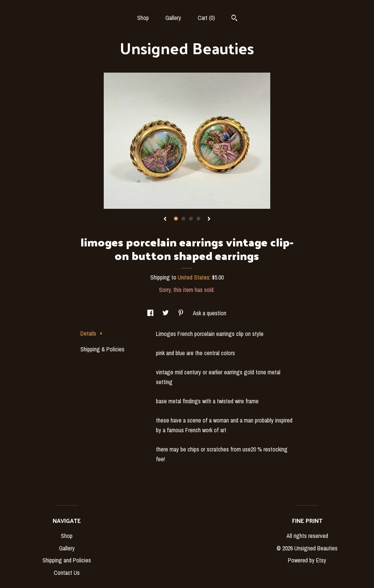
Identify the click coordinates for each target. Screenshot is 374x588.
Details (92, 333)
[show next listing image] (209, 219)
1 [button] (176, 219)
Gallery (173, 18)
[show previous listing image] (165, 219)
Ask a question (210, 313)
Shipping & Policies (102, 349)
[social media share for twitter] (166, 313)
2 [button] (183, 219)
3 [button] (191, 219)
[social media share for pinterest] (182, 313)
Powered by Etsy (307, 560)
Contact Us (67, 573)
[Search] (234, 19)
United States (194, 277)
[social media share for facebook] (151, 313)
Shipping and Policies (67, 560)
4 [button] (198, 219)
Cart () (206, 18)
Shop (143, 18)
